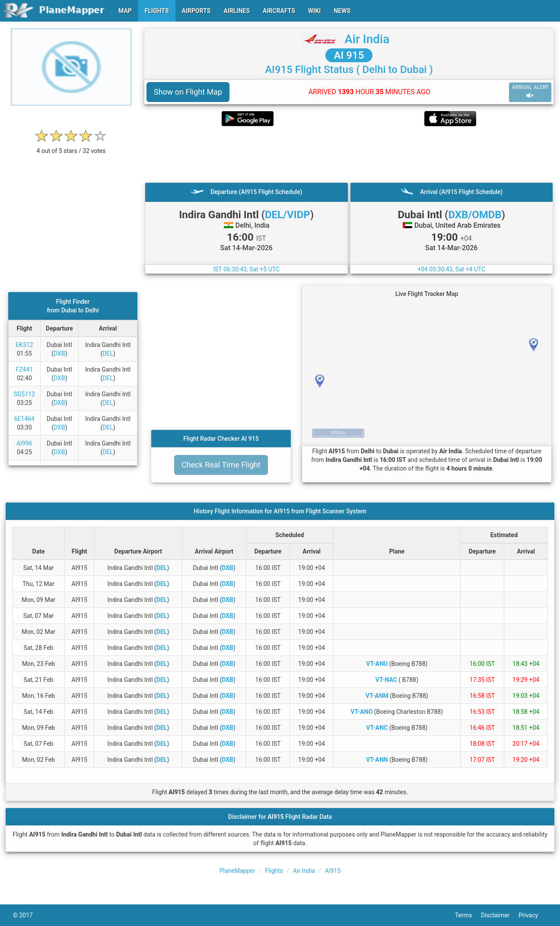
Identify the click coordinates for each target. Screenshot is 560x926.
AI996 (24, 443)
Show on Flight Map (188, 92)
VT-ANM (377, 696)
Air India (367, 39)
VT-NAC (386, 680)
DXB (59, 353)
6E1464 (24, 419)
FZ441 (24, 369)
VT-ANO (362, 712)
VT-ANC (377, 728)
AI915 (333, 871)
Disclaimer (500, 915)
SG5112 (24, 394)
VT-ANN (377, 760)
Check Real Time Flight (221, 465)
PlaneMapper (237, 871)
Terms (468, 915)
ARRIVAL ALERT (530, 92)
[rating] (71, 146)
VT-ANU (377, 664)
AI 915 (349, 55)
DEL (108, 353)
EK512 (24, 345)
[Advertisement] (349, 154)
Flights (274, 871)
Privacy (533, 915)
